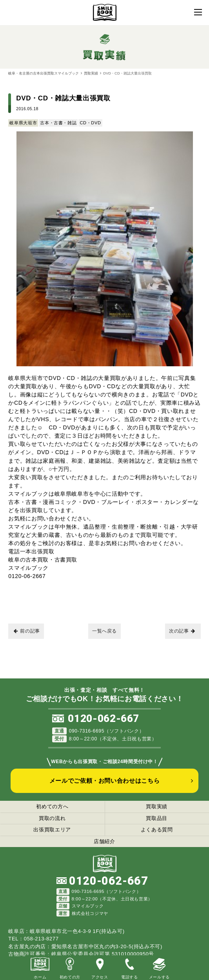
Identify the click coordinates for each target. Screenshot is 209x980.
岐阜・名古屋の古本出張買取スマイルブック (44, 73)
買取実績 (91, 73)
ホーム (40, 967)
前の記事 (27, 631)
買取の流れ (52, 818)
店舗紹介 (104, 841)
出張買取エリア (52, 830)
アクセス (100, 967)
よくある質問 (157, 830)
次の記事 (182, 631)
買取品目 (157, 818)
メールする (159, 967)
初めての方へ (52, 806)
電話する (130, 967)
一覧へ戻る (104, 631)
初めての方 (70, 967)
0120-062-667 (104, 718)
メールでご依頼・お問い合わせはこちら (105, 781)
